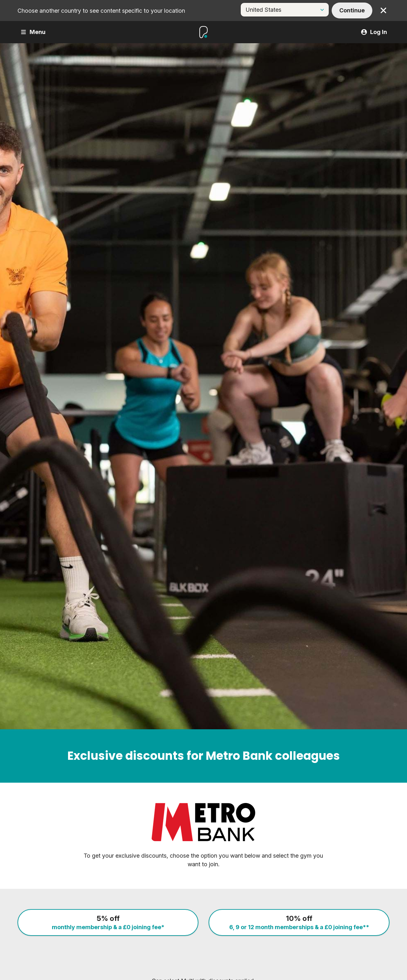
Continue (352, 10)
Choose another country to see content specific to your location (101, 11)
